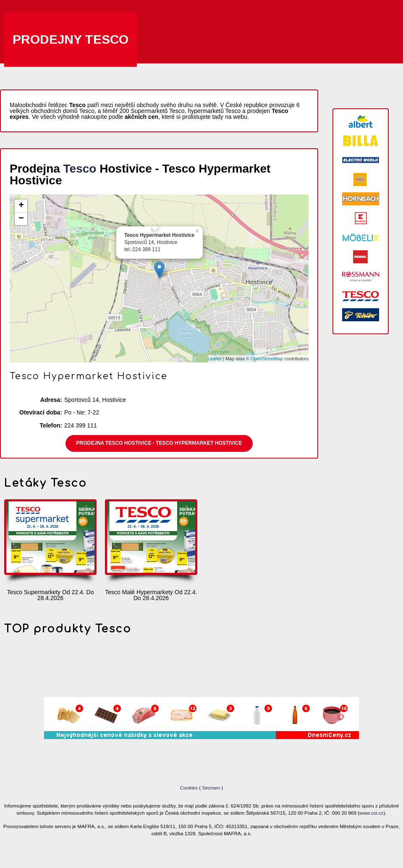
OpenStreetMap (267, 359)
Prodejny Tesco (71, 39)
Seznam (211, 788)
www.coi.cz (372, 813)
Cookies (190, 788)
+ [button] (21, 206)
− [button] (21, 219)
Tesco (80, 169)
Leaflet (215, 359)
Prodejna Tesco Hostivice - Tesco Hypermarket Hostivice (159, 443)
